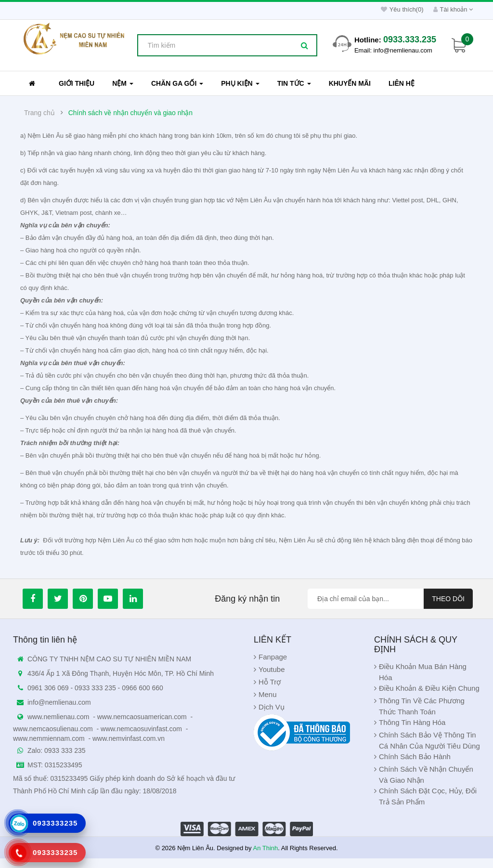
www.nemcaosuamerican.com (142, 717)
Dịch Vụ (272, 707)
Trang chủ (39, 113)
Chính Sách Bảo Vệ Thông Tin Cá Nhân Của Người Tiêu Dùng (429, 740)
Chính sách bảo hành (415, 756)
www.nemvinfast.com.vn (129, 738)
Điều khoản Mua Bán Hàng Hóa (423, 672)
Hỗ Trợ (270, 682)
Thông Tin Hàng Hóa (412, 722)
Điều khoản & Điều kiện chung (429, 688)
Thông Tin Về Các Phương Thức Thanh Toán (422, 706)
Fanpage (273, 657)
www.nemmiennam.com (49, 738)
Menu (268, 694)
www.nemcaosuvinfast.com (141, 729)
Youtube (272, 669)
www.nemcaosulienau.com (53, 729)
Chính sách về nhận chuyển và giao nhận (131, 113)
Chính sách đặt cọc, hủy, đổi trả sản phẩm (428, 796)
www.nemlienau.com (58, 717)
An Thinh (265, 848)
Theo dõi (448, 599)
